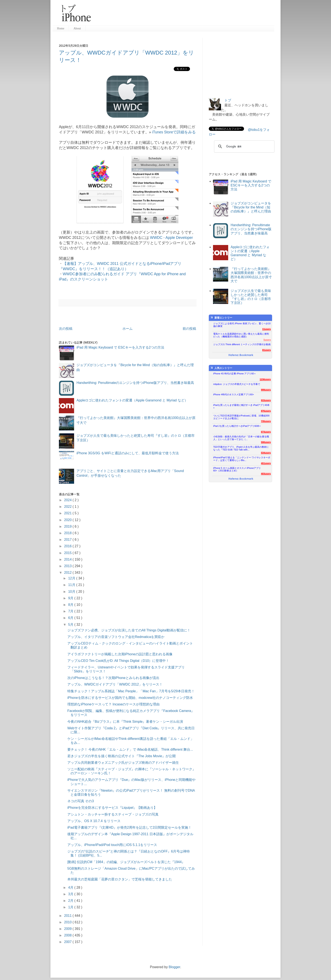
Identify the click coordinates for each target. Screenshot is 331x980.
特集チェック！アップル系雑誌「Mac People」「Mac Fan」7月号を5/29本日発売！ (131, 691)
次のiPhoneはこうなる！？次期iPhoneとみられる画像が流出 (113, 678)
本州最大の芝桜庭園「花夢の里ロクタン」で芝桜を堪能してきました (120, 879)
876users (266, 411)
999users (266, 390)
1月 (71, 907)
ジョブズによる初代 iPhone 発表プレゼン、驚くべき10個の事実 (242, 325)
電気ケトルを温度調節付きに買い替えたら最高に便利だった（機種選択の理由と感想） (241, 335)
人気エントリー (221, 368)
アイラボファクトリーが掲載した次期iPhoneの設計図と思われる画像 (120, 654)
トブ (228, 100)
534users (266, 453)
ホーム (128, 329)
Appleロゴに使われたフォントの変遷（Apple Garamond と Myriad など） (132, 400)
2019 (68, 526)
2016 (68, 546)
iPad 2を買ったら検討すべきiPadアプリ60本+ (237, 426)
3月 (71, 894)
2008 (68, 935)
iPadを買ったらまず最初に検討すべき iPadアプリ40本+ (241, 406)
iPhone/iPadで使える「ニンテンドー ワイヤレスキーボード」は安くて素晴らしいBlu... (242, 459)
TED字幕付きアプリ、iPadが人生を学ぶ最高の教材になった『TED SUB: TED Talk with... (241, 448)
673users (266, 432)
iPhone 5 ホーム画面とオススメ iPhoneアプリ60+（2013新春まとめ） (237, 469)
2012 (68, 573)
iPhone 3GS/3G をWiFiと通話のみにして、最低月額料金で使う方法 (128, 453)
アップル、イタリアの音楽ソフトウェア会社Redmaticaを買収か (116, 637)
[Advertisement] (184, 15)
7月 (71, 611)
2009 (68, 929)
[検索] (244, 146)
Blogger (174, 967)
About (77, 28)
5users (267, 340)
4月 (71, 888)
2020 (68, 520)
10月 (72, 592)
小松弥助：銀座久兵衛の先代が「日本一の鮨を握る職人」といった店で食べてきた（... (241, 438)
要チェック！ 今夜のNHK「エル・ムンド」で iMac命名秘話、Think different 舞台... (130, 749)
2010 (68, 922)
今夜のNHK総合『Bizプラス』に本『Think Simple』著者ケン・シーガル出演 (125, 722)
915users (266, 400)
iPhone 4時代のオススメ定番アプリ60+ (234, 394)
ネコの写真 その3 (81, 801)
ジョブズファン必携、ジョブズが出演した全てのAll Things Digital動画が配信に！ (129, 630)
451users (266, 463)
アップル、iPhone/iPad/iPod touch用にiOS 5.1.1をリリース (112, 845)
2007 (68, 942)
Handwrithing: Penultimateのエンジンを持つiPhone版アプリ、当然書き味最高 (135, 383)
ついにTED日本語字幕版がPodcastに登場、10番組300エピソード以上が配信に (241, 417)
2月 (71, 901)
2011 (68, 916)
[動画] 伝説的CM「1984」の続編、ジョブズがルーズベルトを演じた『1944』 (126, 862)
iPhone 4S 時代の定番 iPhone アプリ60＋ (235, 374)
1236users (265, 379)
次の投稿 (66, 329)
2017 (68, 540)
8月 (71, 605)
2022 (68, 507)
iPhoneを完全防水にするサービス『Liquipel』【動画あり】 (112, 808)
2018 (68, 533)
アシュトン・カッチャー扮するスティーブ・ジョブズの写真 (113, 814)
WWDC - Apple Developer (172, 238)
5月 (71, 625)
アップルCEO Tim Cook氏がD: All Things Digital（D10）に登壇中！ (118, 661)
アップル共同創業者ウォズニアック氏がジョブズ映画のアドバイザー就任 (123, 763)
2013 (68, 566)
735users (266, 421)
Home (61, 28)
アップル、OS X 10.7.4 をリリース (94, 821)
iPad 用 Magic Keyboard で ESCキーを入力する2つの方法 (120, 347)
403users (266, 474)
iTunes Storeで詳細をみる (174, 132)
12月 (72, 578)
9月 (71, 598)
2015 (68, 553)
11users (267, 329)
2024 (68, 500)
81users (267, 350)
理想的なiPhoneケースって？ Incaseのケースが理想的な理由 (113, 704)
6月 (71, 618)
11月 (72, 585)
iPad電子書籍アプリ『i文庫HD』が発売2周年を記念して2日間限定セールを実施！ (129, 827)
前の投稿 (189, 329)
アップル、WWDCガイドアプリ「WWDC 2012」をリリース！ (115, 684)
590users (266, 442)
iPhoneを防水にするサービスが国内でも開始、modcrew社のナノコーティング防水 (130, 698)
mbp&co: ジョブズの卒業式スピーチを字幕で (237, 384)
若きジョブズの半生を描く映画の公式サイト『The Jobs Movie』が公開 (121, 756)
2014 (68, 559)
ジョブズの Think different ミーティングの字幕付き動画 (242, 344)
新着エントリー (221, 318)
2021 (68, 513)
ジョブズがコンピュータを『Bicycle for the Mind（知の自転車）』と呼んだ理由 (251, 207)
